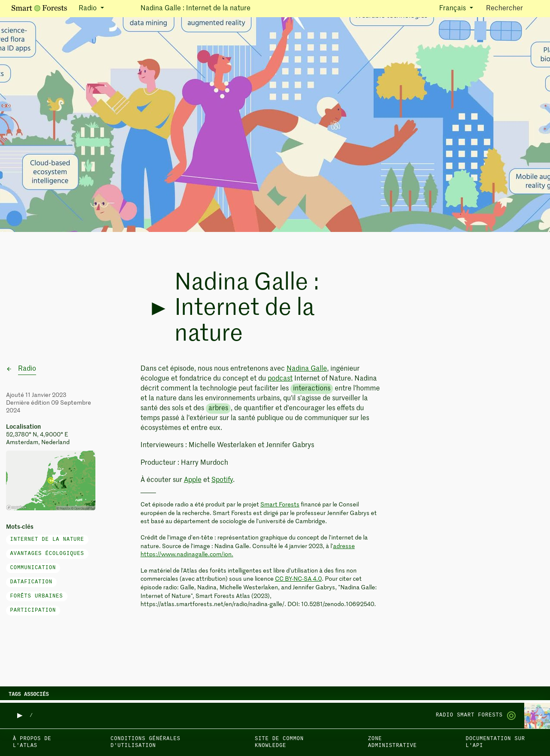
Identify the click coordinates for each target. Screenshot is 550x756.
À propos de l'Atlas (32, 742)
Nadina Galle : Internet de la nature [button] (196, 9)
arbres (218, 408)
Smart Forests (280, 505)
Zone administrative (392, 742)
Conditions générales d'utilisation (145, 742)
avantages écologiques (47, 554)
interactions (312, 389)
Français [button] (453, 9)
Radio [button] (89, 9)
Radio (27, 369)
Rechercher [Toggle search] (512, 8)
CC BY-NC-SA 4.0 (298, 579)
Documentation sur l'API (495, 742)
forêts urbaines (37, 596)
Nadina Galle (307, 369)
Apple (193, 480)
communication (33, 568)
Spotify (222, 480)
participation (33, 610)
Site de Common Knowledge (279, 742)
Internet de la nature (47, 540)
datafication (31, 582)
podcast (280, 379)
